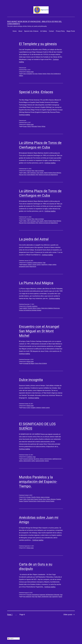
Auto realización (27, 597)
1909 (28, 173)
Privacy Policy (60, 31)
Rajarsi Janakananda (43, 597)
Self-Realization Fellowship (52, 595)
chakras (30, 265)
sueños (33, 461)
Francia (37, 363)
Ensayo (29, 497)
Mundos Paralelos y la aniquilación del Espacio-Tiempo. (38, 482)
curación (34, 265)
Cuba (24, 74)
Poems (39, 126)
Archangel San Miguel (29, 363)
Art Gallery (44, 31)
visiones (47, 461)
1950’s (25, 499)
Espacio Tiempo (38, 499)
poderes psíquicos (38, 263)
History (49, 74)
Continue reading (24, 115)
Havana (40, 74)
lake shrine (36, 459)
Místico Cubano (37, 308)
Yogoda (60, 597)
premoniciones (48, 459)
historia (44, 74)
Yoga (44, 263)
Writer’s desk (30, 72)
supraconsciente (40, 461)
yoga (50, 597)
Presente (26, 501)
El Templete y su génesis (38, 44)
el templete (29, 74)
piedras (54, 265)
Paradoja (58, 499)
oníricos (42, 459)
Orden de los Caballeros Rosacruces (50, 308)
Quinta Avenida (41, 501)
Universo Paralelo (50, 501)
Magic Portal (71, 31)
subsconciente (27, 461)
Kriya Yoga (35, 597)
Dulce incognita (31, 380)
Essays (25, 126)
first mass (35, 74)
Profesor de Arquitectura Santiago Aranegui (30, 310)
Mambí (46, 173)
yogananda (55, 597)
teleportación (33, 267)
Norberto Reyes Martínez (55, 173)
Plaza (33, 171)
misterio (43, 408)
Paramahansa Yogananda (38, 595)
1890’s (25, 173)
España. (42, 173)
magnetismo (44, 265)
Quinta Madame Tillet (33, 175)
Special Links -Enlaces (31, 31)
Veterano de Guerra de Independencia (48, 175)
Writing (43, 126)
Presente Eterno (33, 501)
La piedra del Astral (34, 239)
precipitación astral (24, 267)
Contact (51, 31)
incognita (33, 408)
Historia (29, 171)
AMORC (25, 308)
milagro (50, 265)
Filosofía (29, 306)
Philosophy (34, 126)
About (20, 31)
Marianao (53, 499)
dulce (24, 408)
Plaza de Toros (23, 175)
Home (15, 31)
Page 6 (22, 615)
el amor (28, 408)
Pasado (21, 501)
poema (48, 408)
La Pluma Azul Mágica (36, 283)
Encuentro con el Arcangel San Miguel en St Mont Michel (39, 331)
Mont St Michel (43, 363)
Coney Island (30, 499)
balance (25, 265)
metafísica (30, 263)
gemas (39, 265)
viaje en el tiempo (39, 171)
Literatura (38, 408)
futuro (44, 499)
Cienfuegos (33, 173)
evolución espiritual (28, 459)
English (11, 638)
